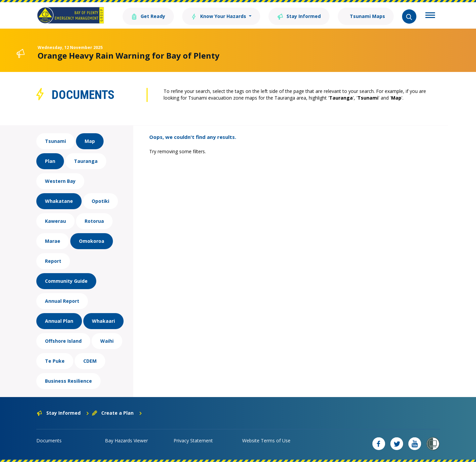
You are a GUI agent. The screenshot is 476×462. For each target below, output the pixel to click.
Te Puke (55, 361)
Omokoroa (92, 241)
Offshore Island (63, 341)
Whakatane (59, 201)
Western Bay (60, 181)
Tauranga (86, 161)
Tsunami (55, 141)
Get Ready (148, 16)
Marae (53, 241)
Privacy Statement (193, 441)
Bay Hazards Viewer (126, 441)
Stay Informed (299, 16)
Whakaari (103, 321)
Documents (49, 441)
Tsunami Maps (367, 16)
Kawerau (55, 221)
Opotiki (100, 201)
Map (90, 141)
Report (53, 261)
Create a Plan (117, 413)
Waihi (107, 341)
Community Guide (66, 281)
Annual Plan (59, 321)
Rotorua (94, 221)
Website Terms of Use (266, 441)
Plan (50, 161)
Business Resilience (68, 381)
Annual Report (62, 301)
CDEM (90, 361)
